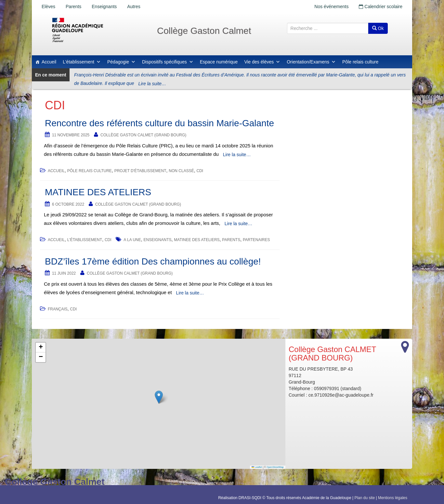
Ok (378, 28)
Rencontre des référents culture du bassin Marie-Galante (159, 123)
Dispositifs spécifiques (168, 62)
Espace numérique (219, 62)
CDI (200, 171)
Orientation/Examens (311, 62)
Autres (134, 7)
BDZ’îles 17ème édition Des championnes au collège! (153, 261)
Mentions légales (393, 498)
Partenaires (256, 240)
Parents (73, 7)
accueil (56, 171)
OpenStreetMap (275, 467)
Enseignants (104, 7)
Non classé (181, 171)
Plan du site (365, 498)
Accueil (49, 62)
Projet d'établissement (140, 171)
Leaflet (257, 467)
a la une (132, 240)
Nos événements (331, 7)
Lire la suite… (152, 84)
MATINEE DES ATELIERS (98, 192)
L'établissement (82, 62)
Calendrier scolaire (381, 7)
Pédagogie (121, 62)
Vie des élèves (262, 62)
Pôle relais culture (360, 62)
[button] (159, 397)
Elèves (48, 7)
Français (58, 309)
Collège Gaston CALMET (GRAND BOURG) (143, 135)
